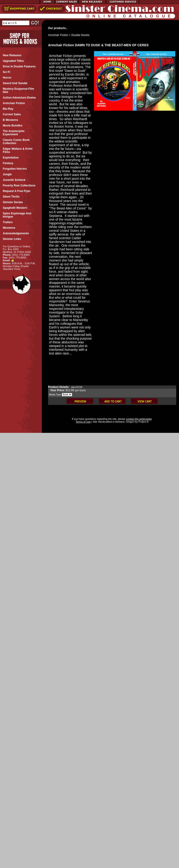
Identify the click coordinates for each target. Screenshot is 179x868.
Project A (143, 422)
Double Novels (80, 35)
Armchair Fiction (58, 35)
